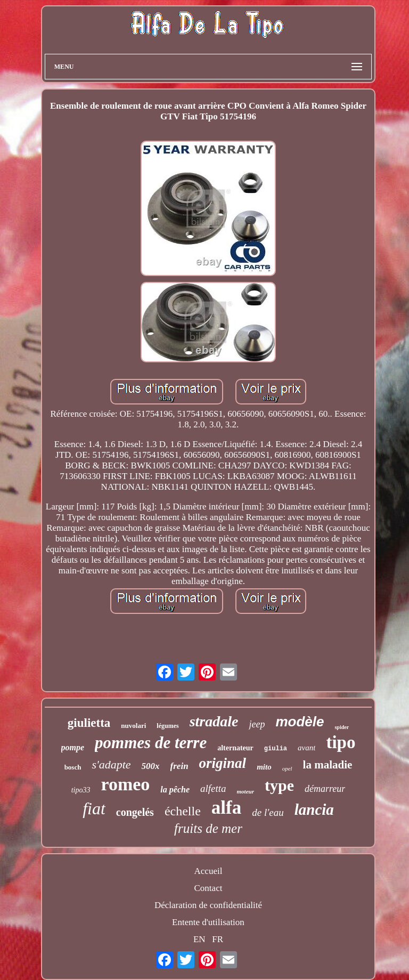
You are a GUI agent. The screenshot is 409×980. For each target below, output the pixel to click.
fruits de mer (208, 828)
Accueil (208, 871)
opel (287, 768)
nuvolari (133, 726)
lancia (314, 809)
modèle (300, 722)
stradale (214, 721)
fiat (94, 808)
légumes (167, 726)
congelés (135, 812)
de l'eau (268, 812)
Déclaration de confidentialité (208, 905)
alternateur (235, 748)
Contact (208, 888)
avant (306, 748)
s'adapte (111, 764)
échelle (183, 811)
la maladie (328, 765)
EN (199, 939)
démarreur (325, 789)
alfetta (213, 788)
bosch (73, 767)
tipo (341, 742)
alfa (226, 808)
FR (218, 939)
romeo (125, 784)
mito (264, 767)
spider (342, 727)
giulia (276, 749)
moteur (246, 791)
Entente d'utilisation (208, 922)
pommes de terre (151, 743)
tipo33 (81, 790)
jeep (257, 724)
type (279, 785)
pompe (73, 747)
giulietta (89, 723)
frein (179, 766)
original (223, 763)
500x (151, 766)
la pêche (175, 789)
